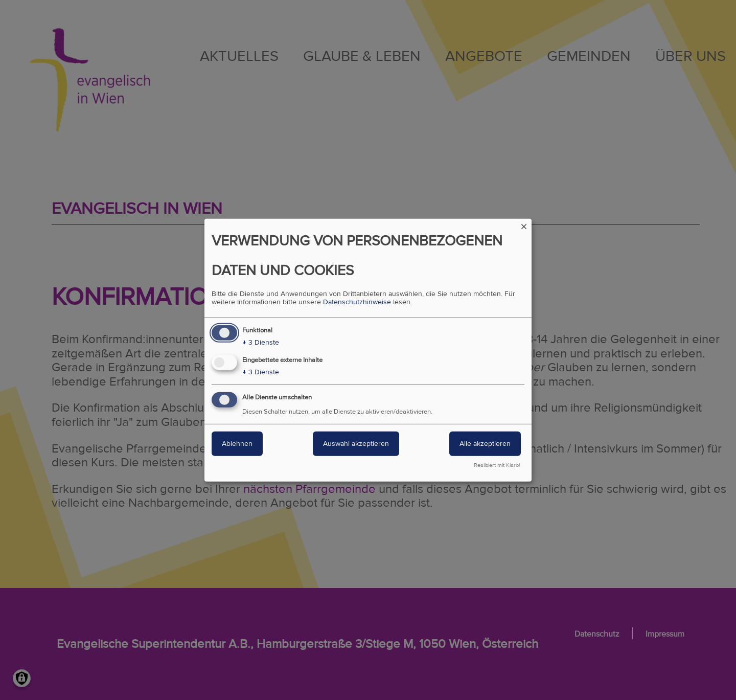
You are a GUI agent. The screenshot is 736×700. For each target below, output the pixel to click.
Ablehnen (237, 444)
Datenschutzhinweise (357, 302)
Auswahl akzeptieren (356, 444)
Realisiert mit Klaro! (497, 465)
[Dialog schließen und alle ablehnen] (524, 225)
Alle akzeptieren (485, 444)
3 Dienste (261, 343)
